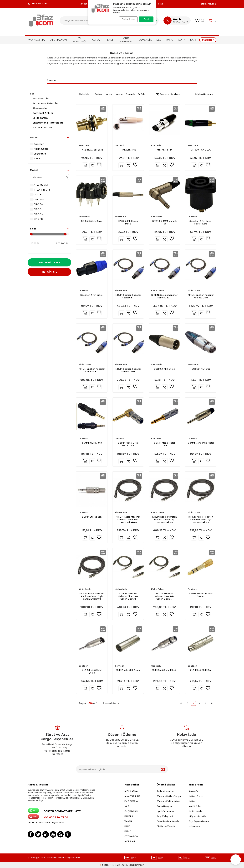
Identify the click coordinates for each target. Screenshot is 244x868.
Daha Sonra (127, 19)
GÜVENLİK (145, 40)
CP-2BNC (38, 199)
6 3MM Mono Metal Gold (164, 444)
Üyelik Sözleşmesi (165, 811)
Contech (37, 144)
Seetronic (38, 154)
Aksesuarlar (40, 108)
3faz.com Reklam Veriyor (169, 796)
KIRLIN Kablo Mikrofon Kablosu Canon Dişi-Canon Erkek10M (92, 596)
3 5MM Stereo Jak (92, 517)
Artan (109, 94)
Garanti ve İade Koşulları (168, 821)
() (200, 21)
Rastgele (130, 94)
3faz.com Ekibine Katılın (168, 801)
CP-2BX (37, 204)
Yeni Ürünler (195, 806)
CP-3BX (37, 214)
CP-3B (36, 209)
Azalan (120, 94)
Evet (146, 19)
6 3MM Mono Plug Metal (201, 443)
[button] (236, 860)
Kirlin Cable (39, 149)
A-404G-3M (39, 185)
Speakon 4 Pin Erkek (92, 295)
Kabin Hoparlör (42, 127)
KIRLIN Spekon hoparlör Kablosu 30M (164, 296)
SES (159, 40)
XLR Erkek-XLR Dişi (201, 670)
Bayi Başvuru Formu (199, 821)
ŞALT (110, 40)
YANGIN (128, 821)
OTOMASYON (58, 40)
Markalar (208, 40)
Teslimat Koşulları (165, 791)
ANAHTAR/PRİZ (132, 796)
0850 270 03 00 (38, 4)
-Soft (104, 865)
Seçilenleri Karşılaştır (168, 94)
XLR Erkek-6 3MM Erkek (92, 671)
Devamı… (52, 80)
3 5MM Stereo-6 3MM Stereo (201, 595)
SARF (194, 40)
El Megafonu (41, 118)
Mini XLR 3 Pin (128, 150)
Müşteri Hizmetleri (198, 816)
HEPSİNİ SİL (49, 273)
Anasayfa (193, 791)
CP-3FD (37, 219)
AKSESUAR (130, 841)
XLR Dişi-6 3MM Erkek (164, 670)
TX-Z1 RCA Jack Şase (92, 150)
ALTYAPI (97, 40)
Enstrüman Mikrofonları (48, 123)
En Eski (141, 94)
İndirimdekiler (196, 811)
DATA (182, 40)
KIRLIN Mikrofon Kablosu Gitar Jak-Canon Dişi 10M (164, 596)
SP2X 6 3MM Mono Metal (128, 222)
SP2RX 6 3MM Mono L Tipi (164, 222)
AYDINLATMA (36, 40)
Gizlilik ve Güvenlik (166, 826)
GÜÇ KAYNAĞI (126, 40)
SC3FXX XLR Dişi (201, 369)
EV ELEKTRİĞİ (79, 40)
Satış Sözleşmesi (165, 816)
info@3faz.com (208, 4)
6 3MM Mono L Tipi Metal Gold (128, 444)
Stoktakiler (83, 94)
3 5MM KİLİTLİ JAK (92, 443)
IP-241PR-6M (40, 190)
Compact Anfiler (43, 113)
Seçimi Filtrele (49, 262)
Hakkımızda (195, 826)
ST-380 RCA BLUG (201, 150)
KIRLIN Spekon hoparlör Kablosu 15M (92, 370)
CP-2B (36, 195)
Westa (36, 159)
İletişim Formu (196, 796)
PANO (170, 40)
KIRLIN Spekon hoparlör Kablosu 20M (201, 296)
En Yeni (99, 94)
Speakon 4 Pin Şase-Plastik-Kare (201, 222)
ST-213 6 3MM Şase (92, 221)
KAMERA (129, 816)
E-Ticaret (112, 865)
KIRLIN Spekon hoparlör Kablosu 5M (128, 296)
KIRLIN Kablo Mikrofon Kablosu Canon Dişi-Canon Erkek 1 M (201, 520)
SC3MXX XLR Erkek (164, 369)
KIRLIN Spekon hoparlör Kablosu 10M (128, 370)
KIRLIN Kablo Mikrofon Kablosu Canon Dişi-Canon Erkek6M (128, 520)
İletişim (193, 801)
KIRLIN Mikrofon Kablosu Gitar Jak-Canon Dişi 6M (128, 596)
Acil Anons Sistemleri (46, 103)
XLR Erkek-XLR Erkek (128, 670)
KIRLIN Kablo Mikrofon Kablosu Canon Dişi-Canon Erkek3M (164, 520)
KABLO (128, 831)
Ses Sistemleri (41, 98)
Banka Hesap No (165, 806)
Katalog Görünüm (206, 94)
